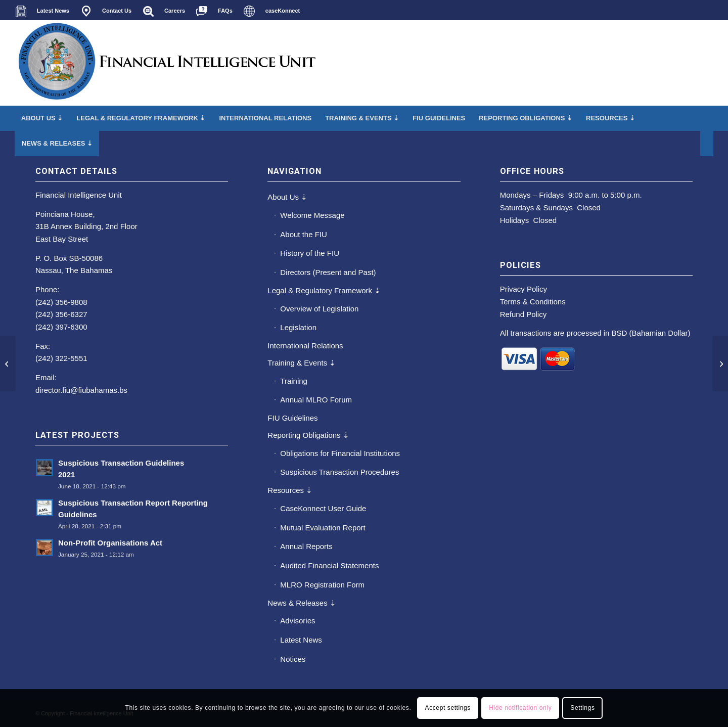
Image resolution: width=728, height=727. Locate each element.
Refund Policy (524, 314)
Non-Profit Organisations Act (110, 543)
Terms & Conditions (533, 302)
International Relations (305, 346)
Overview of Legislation (319, 309)
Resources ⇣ (290, 490)
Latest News (301, 640)
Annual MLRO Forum (316, 400)
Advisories (298, 621)
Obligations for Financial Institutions (340, 453)
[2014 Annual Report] (720, 363)
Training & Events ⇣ (302, 363)
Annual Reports (306, 546)
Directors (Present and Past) (328, 272)
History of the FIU (310, 253)
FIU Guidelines (292, 418)
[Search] (707, 144)
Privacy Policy (524, 289)
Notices (293, 659)
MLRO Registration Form (322, 585)
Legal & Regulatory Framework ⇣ (324, 290)
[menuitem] (45, 11)
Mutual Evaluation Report (323, 528)
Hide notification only (520, 708)
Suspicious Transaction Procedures (339, 472)
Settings (582, 708)
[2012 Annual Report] (8, 363)
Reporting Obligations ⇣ (308, 435)
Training (294, 381)
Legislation (298, 327)
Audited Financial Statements (329, 565)
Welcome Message (312, 215)
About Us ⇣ (287, 197)
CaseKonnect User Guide (323, 508)
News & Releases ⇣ (302, 603)
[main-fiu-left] (167, 63)
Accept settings (448, 708)
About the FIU (304, 234)
